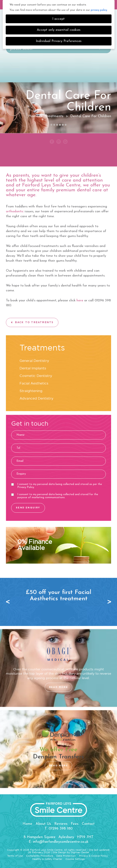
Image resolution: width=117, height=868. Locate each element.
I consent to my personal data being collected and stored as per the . (57, 486)
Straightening (31, 391)
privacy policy (99, 10)
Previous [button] (9, 602)
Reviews (61, 824)
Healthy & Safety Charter (47, 859)
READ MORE (58, 687)
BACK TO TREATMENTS (34, 322)
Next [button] (108, 602)
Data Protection (66, 856)
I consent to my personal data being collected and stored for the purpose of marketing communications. (55, 496)
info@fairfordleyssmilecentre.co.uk (61, 842)
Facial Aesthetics (34, 384)
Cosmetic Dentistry (36, 376)
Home (27, 824)
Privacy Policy (26, 487)
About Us (43, 824)
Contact (88, 824)
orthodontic (15, 211)
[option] (59, 596)
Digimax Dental (80, 852)
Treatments (54, 116)
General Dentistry (34, 361)
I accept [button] (58, 19)
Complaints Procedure (40, 856)
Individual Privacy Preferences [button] (59, 41)
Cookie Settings (75, 859)
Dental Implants (33, 368)
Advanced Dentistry (36, 399)
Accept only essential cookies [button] (59, 30)
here (80, 300)
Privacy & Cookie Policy (93, 856)
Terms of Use (15, 856)
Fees (75, 824)
